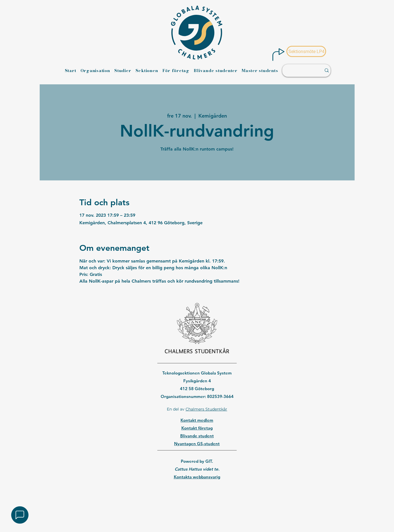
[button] (20, 515)
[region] (197, 491)
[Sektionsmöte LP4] (306, 51)
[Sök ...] (299, 71)
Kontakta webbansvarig (197, 477)
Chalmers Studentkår (206, 409)
